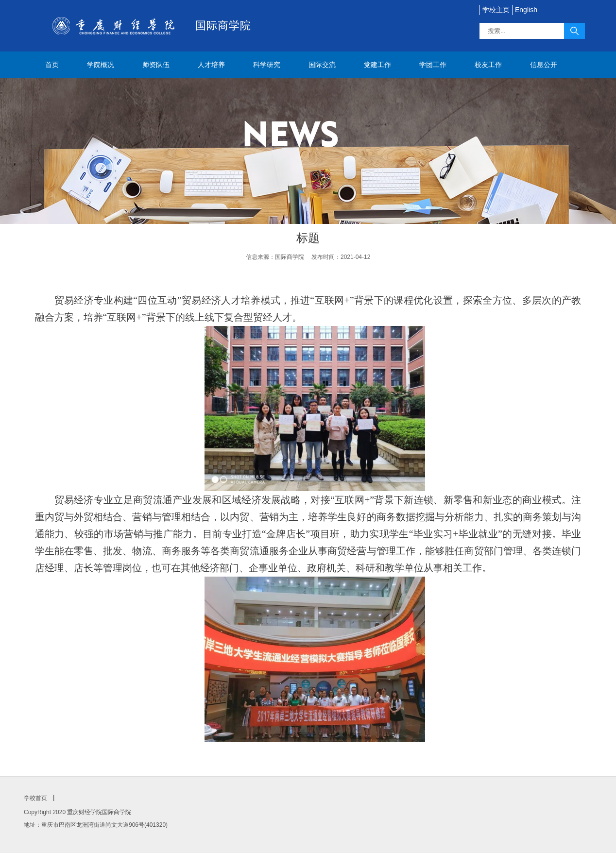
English (526, 10)
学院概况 (101, 65)
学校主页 (496, 10)
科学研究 (267, 65)
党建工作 (377, 65)
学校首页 (35, 798)
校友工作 (488, 65)
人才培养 (211, 65)
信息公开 (544, 65)
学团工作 (433, 65)
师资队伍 (156, 65)
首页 (52, 65)
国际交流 (322, 65)
